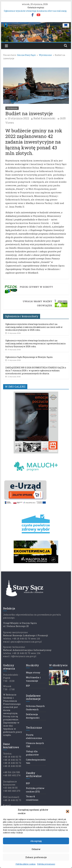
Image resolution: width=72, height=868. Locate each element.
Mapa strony (33, 672)
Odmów (36, 849)
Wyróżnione (12, 108)
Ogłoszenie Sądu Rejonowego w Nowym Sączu (29, 357)
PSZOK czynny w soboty (36, 287)
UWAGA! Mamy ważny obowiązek (37, 303)
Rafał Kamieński (44, 118)
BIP (28, 686)
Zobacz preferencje (36, 857)
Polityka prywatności (46, 864)
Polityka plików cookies (26, 864)
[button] (68, 811)
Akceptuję (36, 841)
